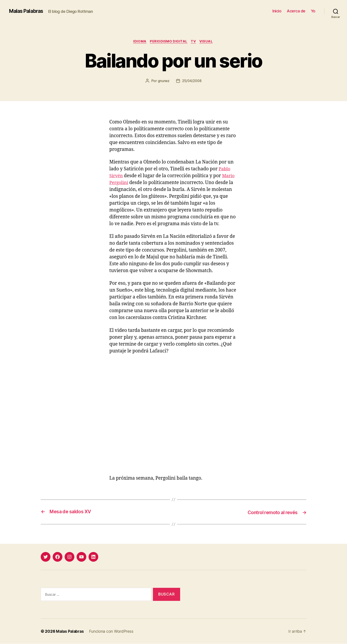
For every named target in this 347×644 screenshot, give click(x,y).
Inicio (277, 11)
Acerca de (296, 11)
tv (195, 42)
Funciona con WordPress (112, 632)
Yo (313, 11)
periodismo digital (169, 42)
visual (208, 42)
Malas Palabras (27, 11)
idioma (139, 42)
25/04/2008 (192, 81)
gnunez (163, 81)
